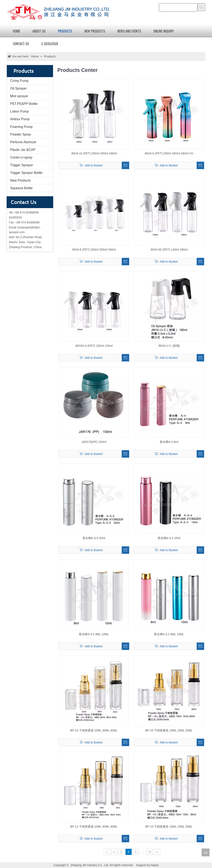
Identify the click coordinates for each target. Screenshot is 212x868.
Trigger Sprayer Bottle (26, 173)
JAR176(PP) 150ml (94, 442)
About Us (39, 31)
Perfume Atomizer (23, 142)
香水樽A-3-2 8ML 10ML (94, 634)
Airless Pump (20, 119)
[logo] (58, 12)
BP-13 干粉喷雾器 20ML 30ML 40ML (94, 827)
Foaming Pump (21, 127)
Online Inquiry (164, 31)
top (206, 852)
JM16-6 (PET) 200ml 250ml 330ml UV (169, 153)
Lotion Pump (19, 111)
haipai (155, 865)
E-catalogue (50, 44)
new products (95, 31)
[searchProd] (178, 7)
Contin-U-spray (21, 157)
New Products (20, 180)
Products (65, 31)
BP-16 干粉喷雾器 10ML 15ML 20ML (169, 730)
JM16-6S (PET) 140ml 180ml (169, 250)
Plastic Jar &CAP (23, 150)
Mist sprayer (19, 96)
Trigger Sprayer (22, 165)
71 (150, 852)
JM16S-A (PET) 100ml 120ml (94, 346)
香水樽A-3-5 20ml (94, 538)
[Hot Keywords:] (201, 7)
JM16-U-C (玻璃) (169, 346)
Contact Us (21, 44)
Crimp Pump (19, 81)
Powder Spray (21, 134)
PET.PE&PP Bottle (24, 104)
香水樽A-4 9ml (169, 442)
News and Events (129, 31)
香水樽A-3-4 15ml (169, 538)
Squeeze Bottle (21, 188)
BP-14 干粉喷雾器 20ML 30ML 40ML (94, 730)
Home (16, 31)
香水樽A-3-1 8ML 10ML (169, 634)
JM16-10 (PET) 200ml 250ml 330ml (94, 153)
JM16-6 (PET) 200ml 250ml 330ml (94, 250)
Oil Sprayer (18, 88)
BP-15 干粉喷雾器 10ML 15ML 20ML (169, 827)
